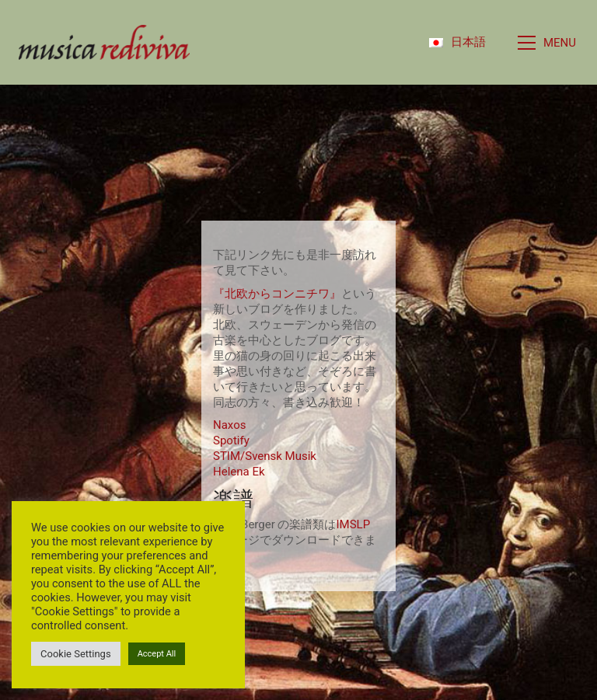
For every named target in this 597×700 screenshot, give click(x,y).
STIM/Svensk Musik (265, 456)
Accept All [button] (157, 654)
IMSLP (353, 524)
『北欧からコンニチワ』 (277, 294)
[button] (548, 43)
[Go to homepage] (104, 42)
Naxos (229, 425)
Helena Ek (239, 472)
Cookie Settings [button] (76, 654)
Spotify (231, 441)
